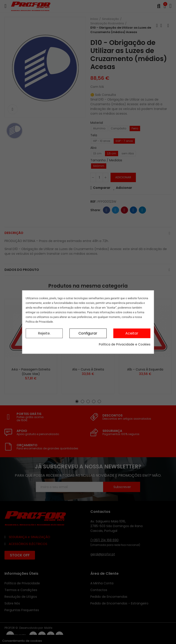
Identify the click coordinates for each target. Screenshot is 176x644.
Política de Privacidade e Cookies (125, 344)
